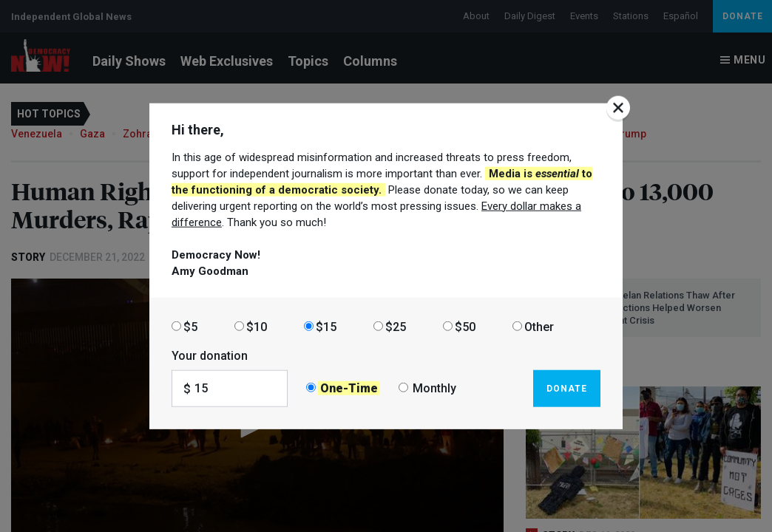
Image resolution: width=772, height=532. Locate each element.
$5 (190, 326)
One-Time (349, 388)
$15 (326, 326)
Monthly (434, 388)
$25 (396, 326)
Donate (567, 388)
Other (539, 326)
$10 (257, 326)
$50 (465, 326)
